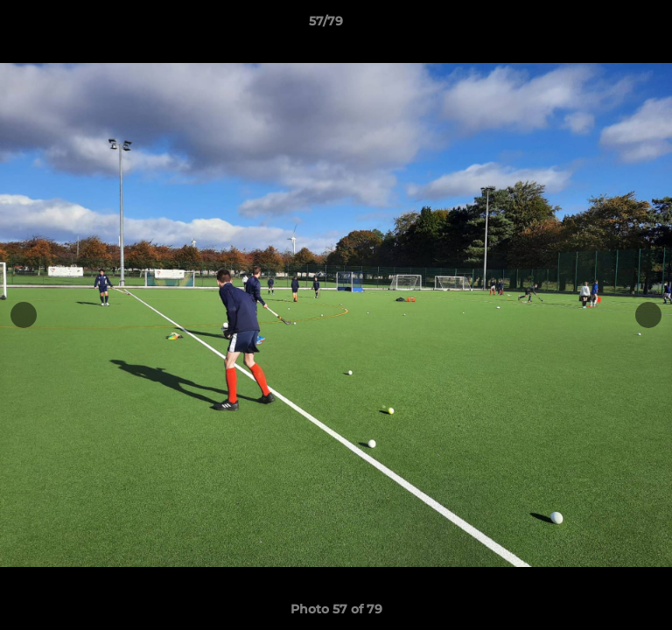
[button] (609, 25)
